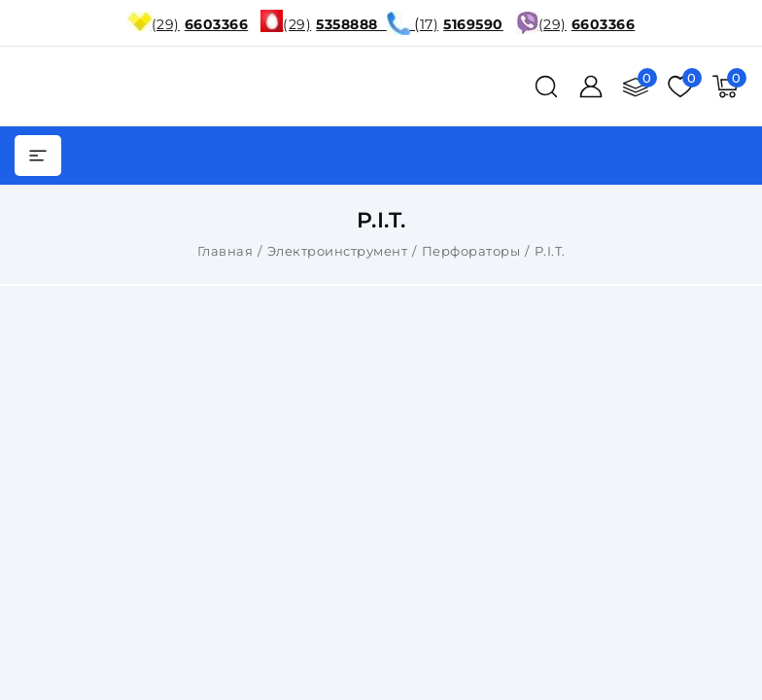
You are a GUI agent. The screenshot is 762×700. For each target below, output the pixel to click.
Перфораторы (471, 251)
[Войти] (591, 87)
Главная (225, 251)
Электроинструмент (338, 251)
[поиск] (546, 87)
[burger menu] (38, 156)
